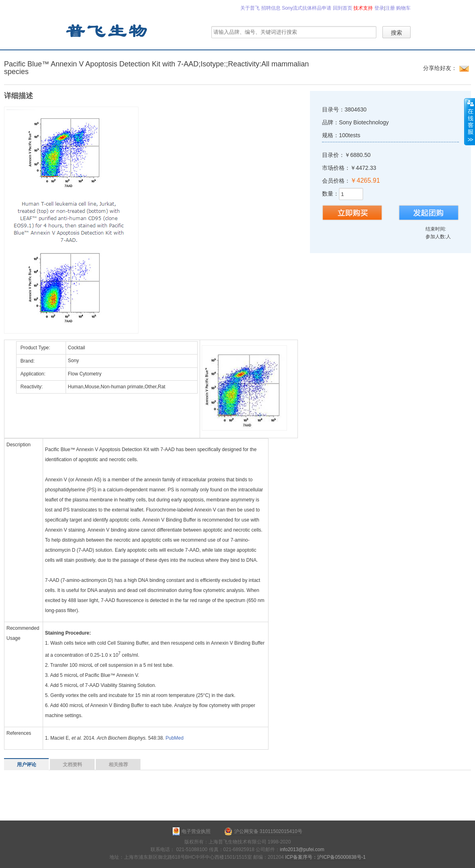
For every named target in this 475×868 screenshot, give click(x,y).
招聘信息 (271, 8)
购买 (352, 213)
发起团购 (429, 213)
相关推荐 (118, 765)
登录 (379, 8)
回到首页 (343, 8)
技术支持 (363, 8)
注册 (390, 8)
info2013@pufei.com (302, 849)
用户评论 (27, 765)
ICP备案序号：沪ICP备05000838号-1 (325, 857)
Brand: (28, 361)
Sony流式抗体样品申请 (307, 8)
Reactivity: (32, 387)
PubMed (175, 738)
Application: (33, 374)
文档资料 (72, 765)
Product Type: (35, 348)
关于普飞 (250, 8)
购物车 (403, 8)
